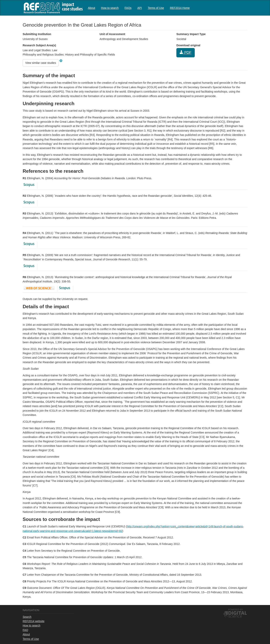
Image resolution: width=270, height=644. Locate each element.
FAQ (25, 630)
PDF (186, 52)
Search (27, 617)
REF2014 (52, 8)
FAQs (128, 8)
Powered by (236, 610)
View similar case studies (41, 63)
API (140, 8)
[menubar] (139, 8)
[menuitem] (92, 8)
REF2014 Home (180, 8)
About (92, 8)
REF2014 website (34, 621)
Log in (244, 6)
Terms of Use (156, 8)
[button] (61, 61)
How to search (110, 8)
